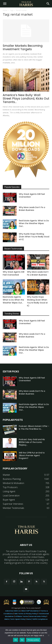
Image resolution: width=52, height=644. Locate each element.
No (22, 640)
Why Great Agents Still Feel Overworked (14, 273)
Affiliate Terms (22, 616)
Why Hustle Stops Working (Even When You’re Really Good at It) (34, 237)
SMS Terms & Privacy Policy (26, 614)
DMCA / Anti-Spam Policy (15, 619)
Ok (16, 640)
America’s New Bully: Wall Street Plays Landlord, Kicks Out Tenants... (26, 98)
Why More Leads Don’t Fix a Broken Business (32, 209)
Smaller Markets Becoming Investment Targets (23, 47)
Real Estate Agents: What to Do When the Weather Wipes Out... (34, 223)
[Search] (48, 4)
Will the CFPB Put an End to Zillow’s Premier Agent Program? (32, 455)
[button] (5, 4)
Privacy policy (33, 640)
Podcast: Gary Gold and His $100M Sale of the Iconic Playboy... (32, 442)
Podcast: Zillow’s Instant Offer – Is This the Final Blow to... (34, 428)
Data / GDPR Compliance (37, 619)
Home (5, 10)
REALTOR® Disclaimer (30, 611)
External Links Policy (38, 616)
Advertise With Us (13, 611)
